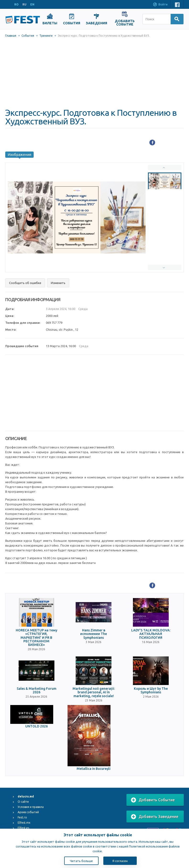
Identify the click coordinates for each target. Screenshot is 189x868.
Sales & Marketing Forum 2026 (37, 690)
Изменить (58, 283)
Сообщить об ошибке (25, 283)
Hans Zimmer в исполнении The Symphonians (94, 634)
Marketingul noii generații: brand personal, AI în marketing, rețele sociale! (94, 692)
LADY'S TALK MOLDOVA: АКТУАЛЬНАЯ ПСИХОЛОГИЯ (151, 634)
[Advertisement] (94, 73)
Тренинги (46, 36)
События (28, 36)
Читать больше (81, 861)
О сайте (23, 802)
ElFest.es (23, 828)
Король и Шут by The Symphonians (151, 690)
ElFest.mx (24, 823)
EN (32, 4)
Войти (160, 5)
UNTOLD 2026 (37, 726)
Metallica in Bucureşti (94, 769)
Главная (11, 36)
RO (16, 4)
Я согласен (120, 861)
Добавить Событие (153, 800)
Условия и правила (31, 807)
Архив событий (28, 812)
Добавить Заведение (155, 817)
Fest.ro (22, 817)
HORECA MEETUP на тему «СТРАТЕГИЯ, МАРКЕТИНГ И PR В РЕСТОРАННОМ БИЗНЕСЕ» (37, 638)
